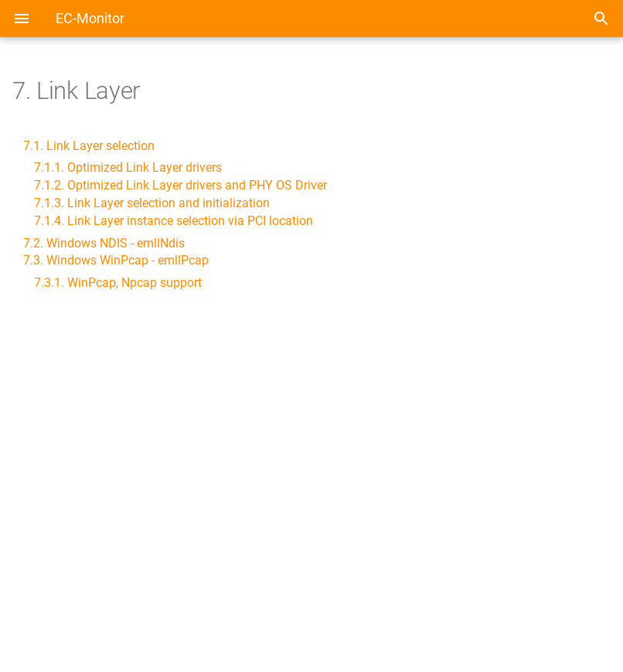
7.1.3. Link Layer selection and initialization (152, 203)
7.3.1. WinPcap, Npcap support (118, 283)
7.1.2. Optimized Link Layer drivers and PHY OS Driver (180, 185)
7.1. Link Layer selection (89, 146)
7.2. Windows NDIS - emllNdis (104, 243)
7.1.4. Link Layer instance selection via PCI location (174, 221)
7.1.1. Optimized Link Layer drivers (128, 167)
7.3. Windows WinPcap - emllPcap (116, 260)
